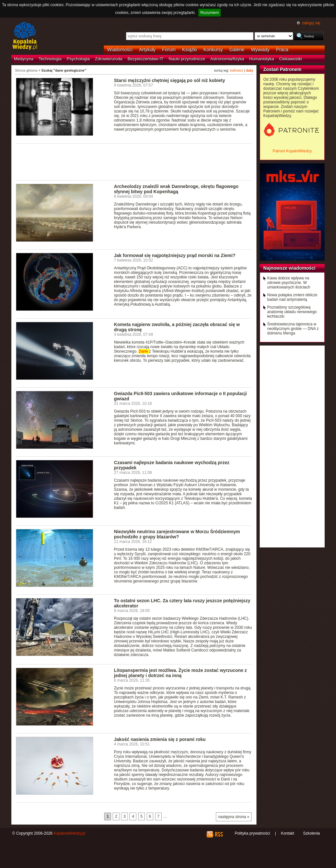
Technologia (50, 59)
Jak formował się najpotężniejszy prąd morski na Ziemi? (175, 255)
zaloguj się (311, 23)
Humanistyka (262, 59)
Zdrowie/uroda (109, 59)
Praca (282, 50)
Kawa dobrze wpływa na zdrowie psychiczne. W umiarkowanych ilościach (289, 283)
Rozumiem (210, 13)
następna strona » (234, 817)
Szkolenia (311, 833)
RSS (219, 834)
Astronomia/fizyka (227, 59)
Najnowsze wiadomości (289, 268)
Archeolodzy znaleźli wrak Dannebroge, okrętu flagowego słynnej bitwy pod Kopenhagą (176, 189)
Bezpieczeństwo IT (146, 59)
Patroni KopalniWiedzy (292, 151)
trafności (236, 70)
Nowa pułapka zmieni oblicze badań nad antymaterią (292, 297)
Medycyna (24, 59)
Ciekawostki (291, 59)
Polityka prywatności (252, 833)
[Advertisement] (134, 161)
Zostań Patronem (282, 69)
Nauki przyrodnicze (187, 59)
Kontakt (287, 833)
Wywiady (260, 50)
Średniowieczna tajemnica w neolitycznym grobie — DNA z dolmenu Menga (293, 329)
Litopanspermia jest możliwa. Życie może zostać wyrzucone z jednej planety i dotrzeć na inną (180, 673)
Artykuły (147, 50)
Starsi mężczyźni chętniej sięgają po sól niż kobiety (169, 80)
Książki (190, 50)
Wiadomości (120, 50)
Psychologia (78, 59)
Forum (169, 50)
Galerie (237, 50)
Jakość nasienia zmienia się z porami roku (160, 739)
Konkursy (213, 50)
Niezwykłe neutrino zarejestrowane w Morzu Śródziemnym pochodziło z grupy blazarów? (177, 534)
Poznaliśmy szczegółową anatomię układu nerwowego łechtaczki (292, 312)
